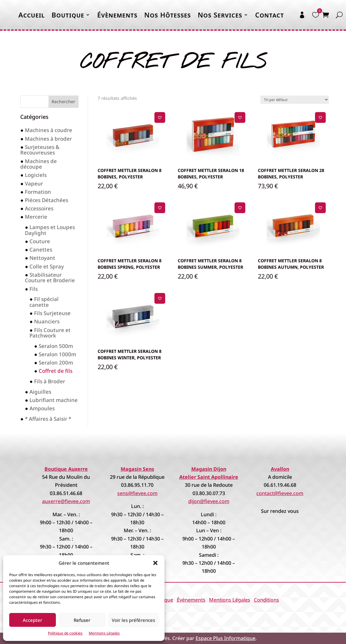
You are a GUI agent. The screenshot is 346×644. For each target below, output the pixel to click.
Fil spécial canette (44, 302)
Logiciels (36, 175)
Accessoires (39, 208)
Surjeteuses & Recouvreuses (40, 150)
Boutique (68, 15)
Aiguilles (40, 392)
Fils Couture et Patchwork (50, 333)
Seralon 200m (56, 363)
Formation (38, 192)
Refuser (82, 620)
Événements (191, 600)
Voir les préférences (133, 620)
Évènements (117, 15)
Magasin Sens (137, 469)
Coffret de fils (56, 371)
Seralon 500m (56, 346)
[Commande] (295, 100)
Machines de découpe (38, 164)
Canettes (41, 250)
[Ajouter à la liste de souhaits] (160, 117)
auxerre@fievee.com (66, 501)
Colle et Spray (47, 266)
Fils (34, 289)
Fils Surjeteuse (52, 313)
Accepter (32, 620)
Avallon (280, 469)
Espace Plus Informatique (225, 638)
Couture (40, 241)
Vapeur (34, 183)
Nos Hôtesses (168, 15)
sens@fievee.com (137, 493)
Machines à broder (48, 139)
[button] (155, 563)
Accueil (32, 15)
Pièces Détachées (47, 200)
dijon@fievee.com (209, 501)
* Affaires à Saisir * (48, 419)
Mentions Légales (104, 633)
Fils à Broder (50, 381)
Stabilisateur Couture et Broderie (50, 278)
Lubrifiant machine (54, 400)
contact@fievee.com (280, 493)
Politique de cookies (65, 633)
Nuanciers (47, 321)
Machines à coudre (49, 130)
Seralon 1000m (57, 354)
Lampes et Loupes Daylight (50, 230)
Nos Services (220, 15)
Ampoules (42, 408)
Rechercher (63, 101)
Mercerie (36, 217)
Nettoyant (42, 258)
